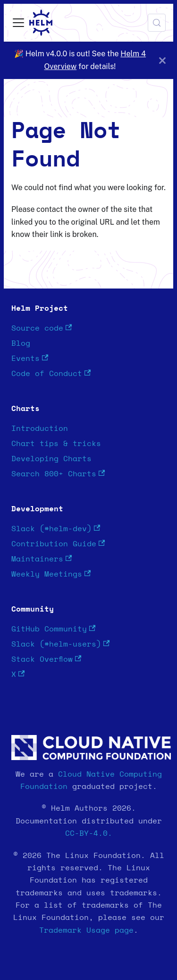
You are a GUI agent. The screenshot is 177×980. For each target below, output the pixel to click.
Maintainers (42, 559)
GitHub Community (53, 629)
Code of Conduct (51, 373)
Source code (42, 328)
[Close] (162, 60)
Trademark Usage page (86, 930)
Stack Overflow (46, 659)
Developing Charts (51, 459)
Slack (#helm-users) (60, 644)
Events (30, 358)
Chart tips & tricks (56, 444)
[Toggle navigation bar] (18, 23)
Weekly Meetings (51, 574)
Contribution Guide (58, 544)
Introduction (40, 429)
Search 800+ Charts (58, 474)
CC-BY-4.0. (89, 833)
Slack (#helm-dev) (56, 529)
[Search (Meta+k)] (157, 23)
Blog (21, 343)
